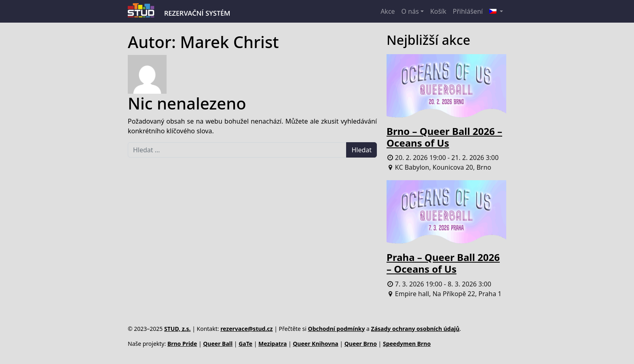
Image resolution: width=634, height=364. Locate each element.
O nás (410, 11)
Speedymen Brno (407, 344)
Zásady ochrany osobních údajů (415, 329)
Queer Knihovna (315, 344)
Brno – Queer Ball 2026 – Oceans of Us (444, 137)
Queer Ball (218, 344)
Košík (438, 11)
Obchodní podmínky (337, 329)
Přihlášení (468, 11)
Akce (388, 11)
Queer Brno (361, 344)
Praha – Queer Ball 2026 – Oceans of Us (443, 263)
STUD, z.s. (178, 329)
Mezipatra (273, 344)
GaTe (245, 344)
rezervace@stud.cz (246, 329)
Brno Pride (182, 344)
